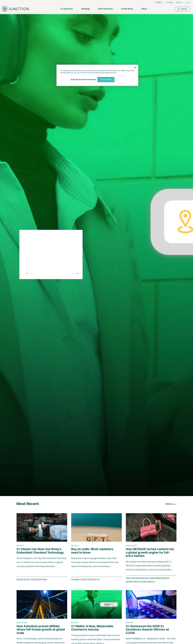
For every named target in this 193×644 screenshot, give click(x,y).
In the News (127, 9)
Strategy (85, 9)
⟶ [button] (77, 273)
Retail (128, 578)
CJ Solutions (67, 9)
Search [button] (182, 9)
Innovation (75, 579)
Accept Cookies (106, 79)
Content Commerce (39, 579)
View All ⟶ (171, 504)
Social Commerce (148, 581)
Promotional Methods (140, 578)
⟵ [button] (72, 273)
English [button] (159, 2)
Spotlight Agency (133, 581)
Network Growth (23, 579)
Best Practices (105, 9)
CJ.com (170, 2)
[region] (97, 75)
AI (98, 579)
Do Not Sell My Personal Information (83, 79)
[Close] (135, 67)
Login (187, 2)
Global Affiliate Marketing (159, 578)
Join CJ (179, 2)
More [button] (144, 9)
